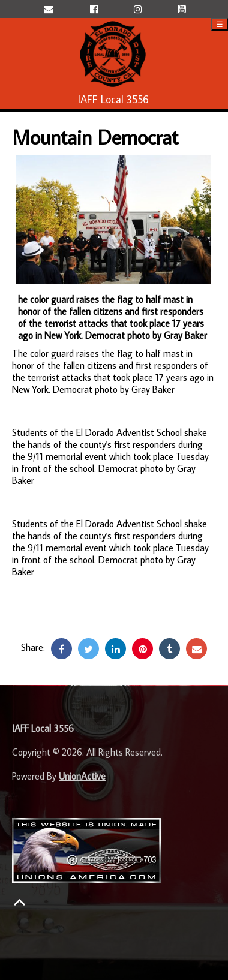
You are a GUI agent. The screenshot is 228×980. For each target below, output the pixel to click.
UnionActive (82, 776)
